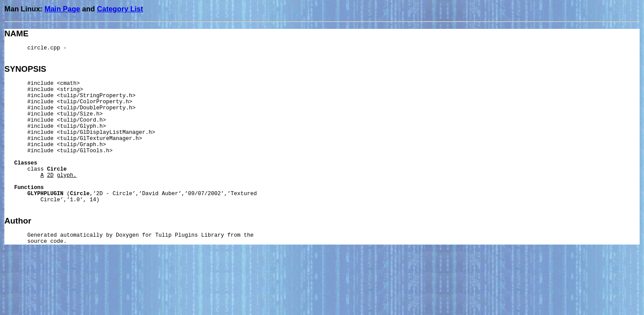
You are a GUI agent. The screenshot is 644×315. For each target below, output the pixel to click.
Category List (120, 9)
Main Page (63, 9)
